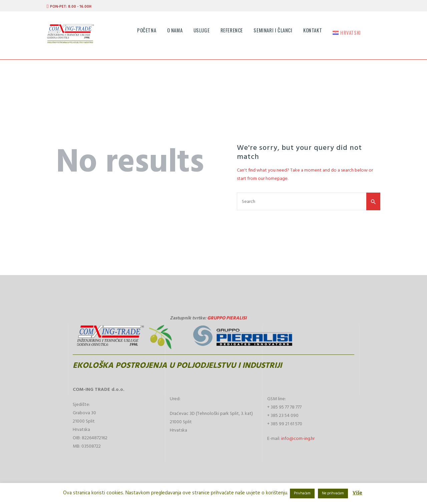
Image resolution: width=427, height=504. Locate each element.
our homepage (273, 179)
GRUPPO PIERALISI (227, 318)
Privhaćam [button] (302, 493)
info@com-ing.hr (298, 439)
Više (357, 493)
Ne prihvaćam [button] (333, 493)
